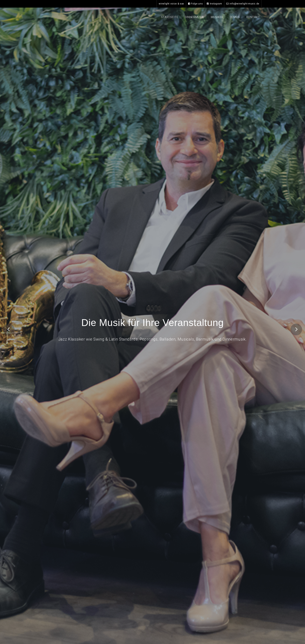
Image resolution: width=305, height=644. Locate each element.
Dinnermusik (195, 17)
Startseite (170, 17)
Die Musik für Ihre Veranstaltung (152, 323)
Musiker (217, 17)
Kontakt (253, 17)
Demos (235, 17)
